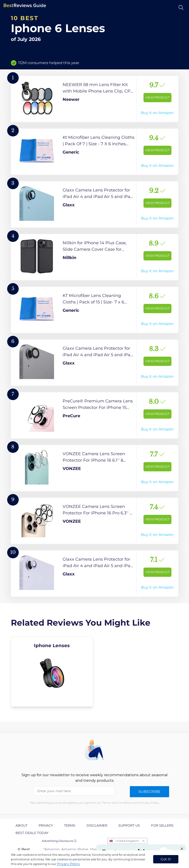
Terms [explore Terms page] (70, 825)
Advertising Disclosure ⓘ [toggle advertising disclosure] (59, 841)
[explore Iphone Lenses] (52, 672)
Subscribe (149, 792)
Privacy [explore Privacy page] (46, 825)
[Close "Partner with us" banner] (182, 849)
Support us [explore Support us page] (129, 825)
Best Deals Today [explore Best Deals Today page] (32, 833)
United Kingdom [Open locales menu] (127, 841)
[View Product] (95, 99)
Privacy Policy (69, 864)
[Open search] (181, 8)
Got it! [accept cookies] (166, 859)
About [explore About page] (21, 825)
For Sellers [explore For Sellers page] (162, 825)
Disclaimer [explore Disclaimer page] (97, 825)
